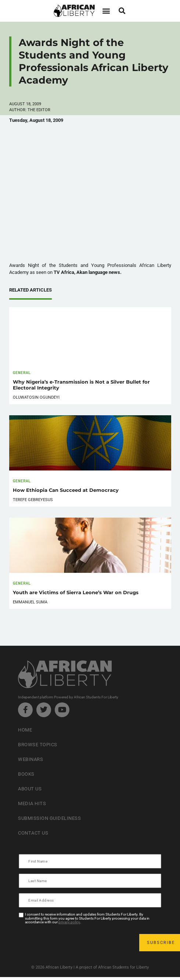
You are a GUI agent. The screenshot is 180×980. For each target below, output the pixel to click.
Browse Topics (38, 745)
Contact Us (33, 833)
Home (25, 730)
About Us (30, 789)
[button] (106, 11)
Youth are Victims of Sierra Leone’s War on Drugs (76, 593)
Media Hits (32, 803)
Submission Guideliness (49, 818)
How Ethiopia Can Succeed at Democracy (66, 490)
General (22, 372)
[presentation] (75, 942)
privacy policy (69, 922)
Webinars (30, 759)
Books (26, 774)
